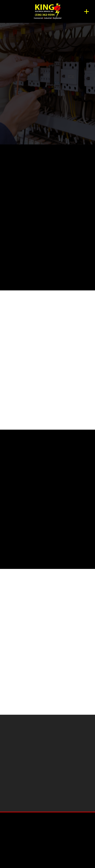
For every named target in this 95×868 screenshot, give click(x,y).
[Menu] (86, 11)
